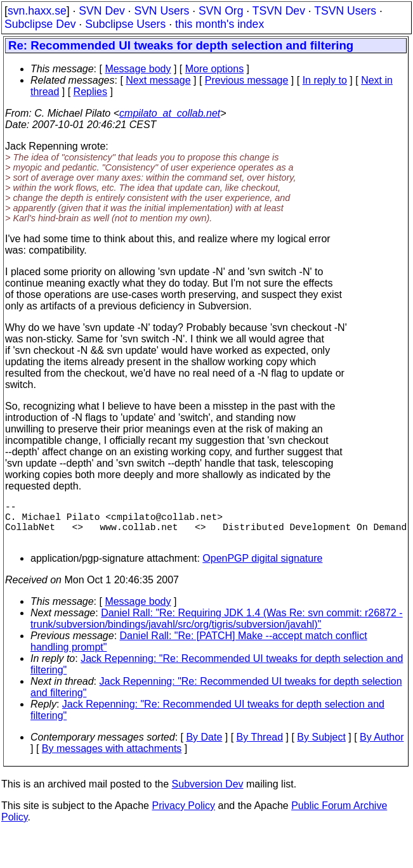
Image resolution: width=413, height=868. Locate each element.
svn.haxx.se (37, 11)
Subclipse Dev (40, 24)
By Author (382, 747)
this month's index (220, 24)
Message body (138, 69)
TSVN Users (345, 11)
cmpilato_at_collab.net (170, 113)
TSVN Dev (279, 11)
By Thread (260, 747)
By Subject (321, 747)
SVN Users (161, 11)
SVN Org (221, 11)
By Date (204, 747)
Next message (158, 80)
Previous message (247, 80)
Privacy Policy (183, 816)
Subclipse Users (125, 24)
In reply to (325, 80)
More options (215, 69)
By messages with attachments (112, 759)
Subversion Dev (208, 794)
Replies (90, 92)
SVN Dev (102, 11)
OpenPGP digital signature (262, 568)
